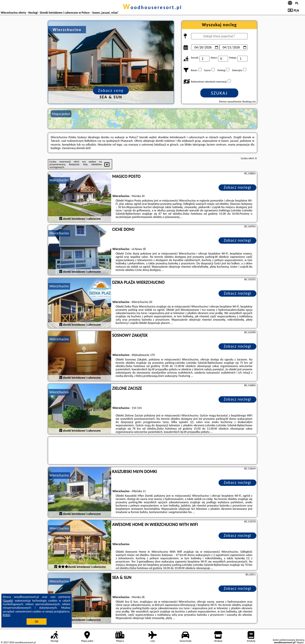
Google (8, 601)
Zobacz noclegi (238, 187)
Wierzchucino (59, 180)
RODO (7, 615)
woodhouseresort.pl (152, 7)
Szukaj (219, 93)
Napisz (300, 642)
